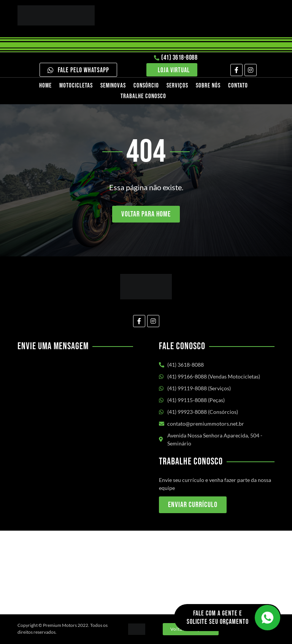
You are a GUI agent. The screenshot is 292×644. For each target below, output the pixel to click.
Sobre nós (208, 86)
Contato (238, 86)
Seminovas (113, 86)
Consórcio (146, 86)
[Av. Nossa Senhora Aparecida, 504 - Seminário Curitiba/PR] (146, 572)
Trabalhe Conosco (143, 96)
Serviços (177, 86)
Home (45, 86)
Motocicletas (76, 86)
